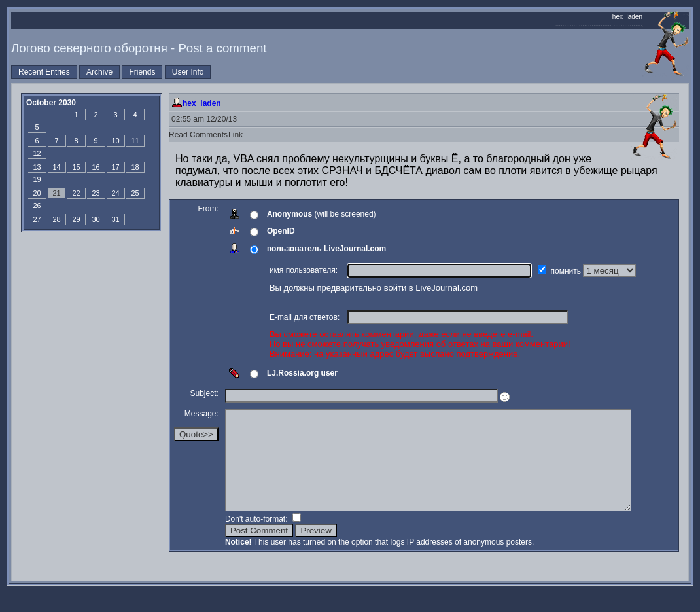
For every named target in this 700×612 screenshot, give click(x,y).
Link (236, 135)
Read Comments (198, 135)
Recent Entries (44, 72)
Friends (142, 72)
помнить (567, 271)
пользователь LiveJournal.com (326, 249)
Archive (99, 72)
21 (56, 193)
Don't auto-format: (257, 539)
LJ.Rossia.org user (302, 373)
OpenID (281, 231)
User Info (188, 72)
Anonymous (289, 214)
